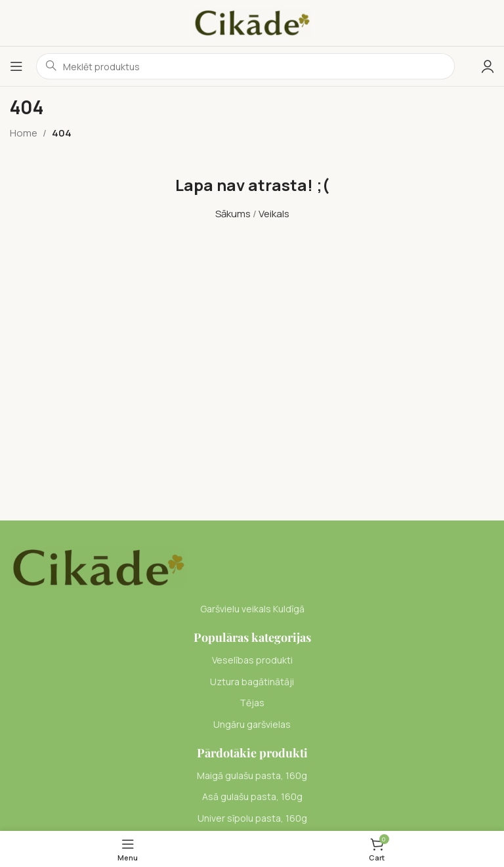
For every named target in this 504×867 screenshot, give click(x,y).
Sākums (233, 214)
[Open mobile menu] (16, 66)
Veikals (274, 214)
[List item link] (252, 660)
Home (24, 133)
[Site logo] (252, 22)
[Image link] (98, 567)
